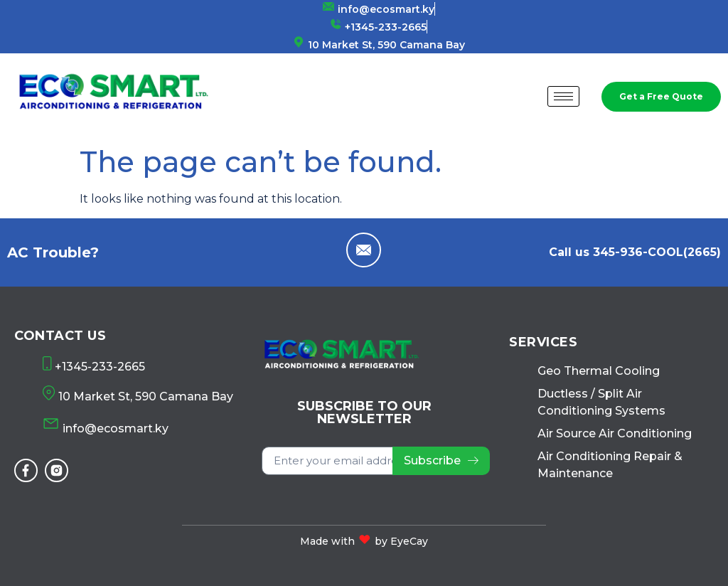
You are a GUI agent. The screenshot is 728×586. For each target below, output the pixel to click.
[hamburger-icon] (563, 96)
